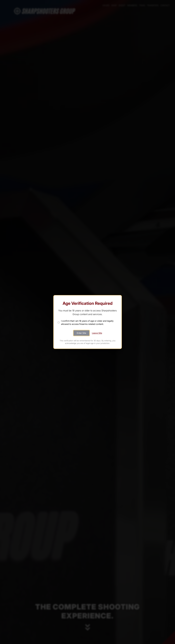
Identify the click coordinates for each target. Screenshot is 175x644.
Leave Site (97, 333)
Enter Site (81, 333)
